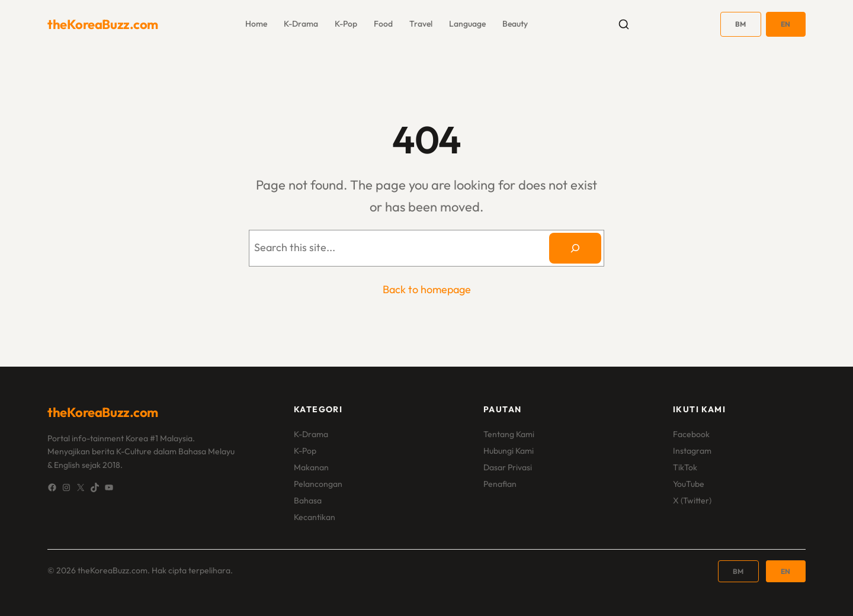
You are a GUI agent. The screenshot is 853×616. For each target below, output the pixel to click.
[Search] (575, 248)
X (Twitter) (692, 500)
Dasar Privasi (508, 467)
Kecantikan (315, 517)
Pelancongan (318, 484)
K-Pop (305, 451)
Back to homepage (427, 289)
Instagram (692, 451)
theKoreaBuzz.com (103, 24)
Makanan (311, 467)
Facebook (691, 434)
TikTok (685, 467)
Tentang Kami (509, 434)
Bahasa (308, 500)
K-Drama (311, 434)
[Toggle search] (624, 24)
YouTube (689, 484)
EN (786, 24)
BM (741, 24)
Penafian (500, 484)
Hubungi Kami (509, 451)
